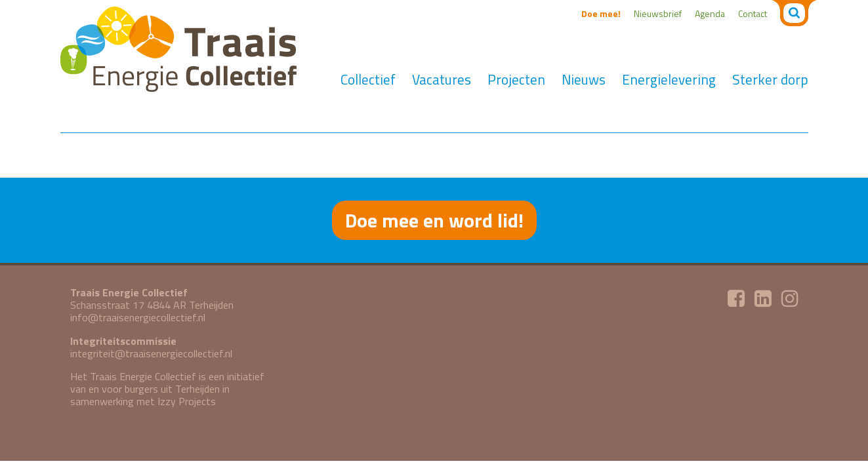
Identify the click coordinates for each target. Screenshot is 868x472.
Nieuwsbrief (658, 13)
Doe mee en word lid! (434, 220)
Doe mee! (601, 13)
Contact (753, 13)
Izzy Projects (187, 401)
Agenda (710, 13)
